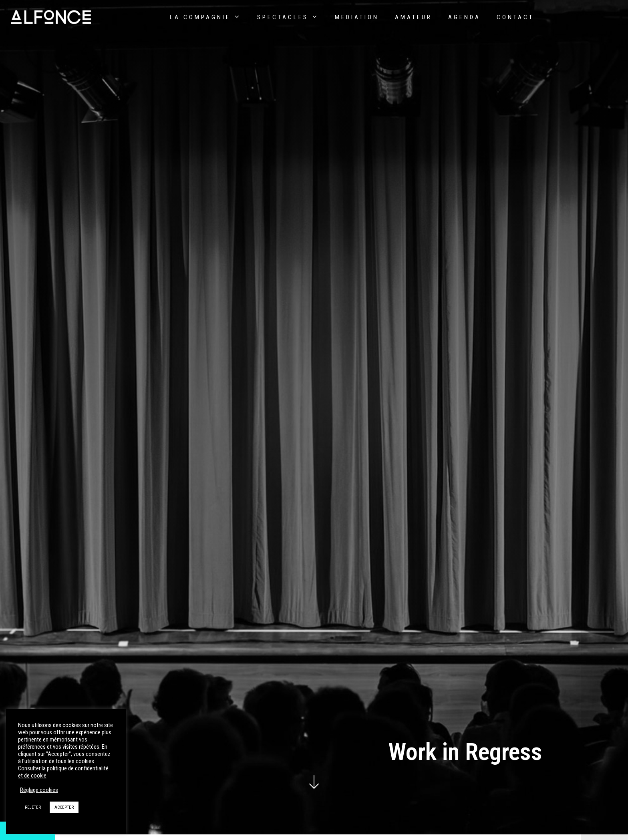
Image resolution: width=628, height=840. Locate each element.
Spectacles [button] (288, 17)
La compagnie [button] (205, 17)
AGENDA (464, 17)
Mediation (357, 17)
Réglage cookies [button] (39, 790)
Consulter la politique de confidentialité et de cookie (63, 772)
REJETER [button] (33, 807)
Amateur (414, 17)
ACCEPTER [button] (64, 807)
